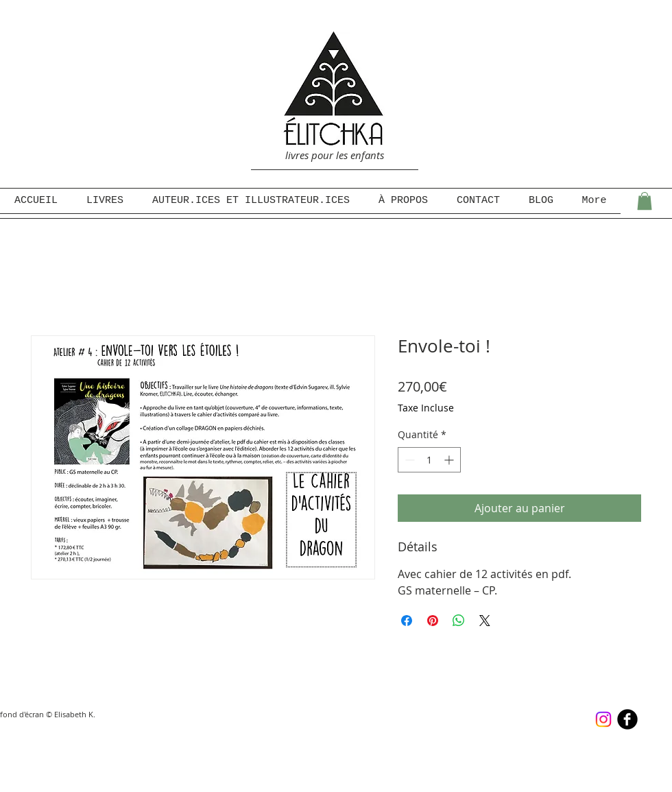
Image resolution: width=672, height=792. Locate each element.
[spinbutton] (429, 460)
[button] (645, 201)
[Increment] (450, 460)
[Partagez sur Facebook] (407, 621)
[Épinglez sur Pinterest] (433, 621)
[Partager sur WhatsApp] (459, 621)
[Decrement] (408, 460)
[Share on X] (485, 621)
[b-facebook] (627, 719)
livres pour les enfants (335, 155)
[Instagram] (603, 719)
